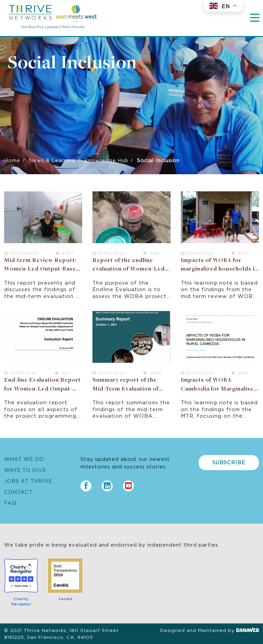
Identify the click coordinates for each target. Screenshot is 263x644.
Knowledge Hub (106, 160)
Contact (18, 492)
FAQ (10, 503)
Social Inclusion (72, 64)
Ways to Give (25, 470)
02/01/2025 (21, 253)
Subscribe (229, 462)
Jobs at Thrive (28, 481)
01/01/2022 (109, 253)
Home (12, 160)
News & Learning (52, 160)
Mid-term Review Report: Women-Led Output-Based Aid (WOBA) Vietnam (42, 270)
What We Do (24, 459)
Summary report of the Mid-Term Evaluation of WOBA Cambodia (126, 389)
